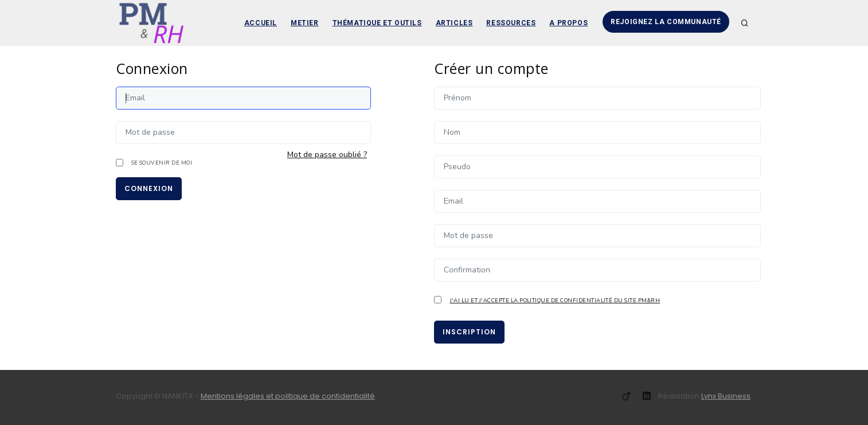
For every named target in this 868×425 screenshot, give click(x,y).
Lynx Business (726, 396)
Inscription (469, 332)
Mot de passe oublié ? (327, 155)
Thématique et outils (377, 23)
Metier (305, 23)
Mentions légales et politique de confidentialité (288, 396)
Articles (454, 23)
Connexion (149, 188)
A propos (568, 23)
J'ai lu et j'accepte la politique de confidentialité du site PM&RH (555, 300)
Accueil (261, 23)
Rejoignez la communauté (666, 22)
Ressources (511, 23)
